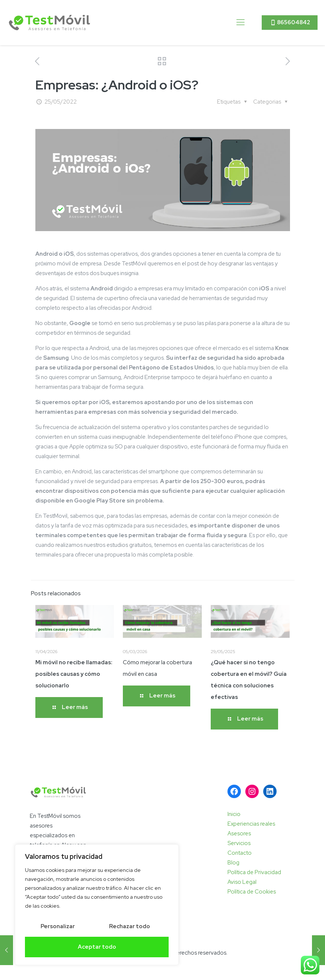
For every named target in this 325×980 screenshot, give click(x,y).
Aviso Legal (242, 882)
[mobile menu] (240, 22)
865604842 (290, 22)
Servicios (239, 843)
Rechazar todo (130, 926)
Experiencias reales (251, 824)
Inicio (234, 814)
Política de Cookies (252, 892)
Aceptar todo (97, 947)
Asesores (239, 834)
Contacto (240, 853)
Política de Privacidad (254, 872)
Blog (233, 863)
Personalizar (58, 926)
